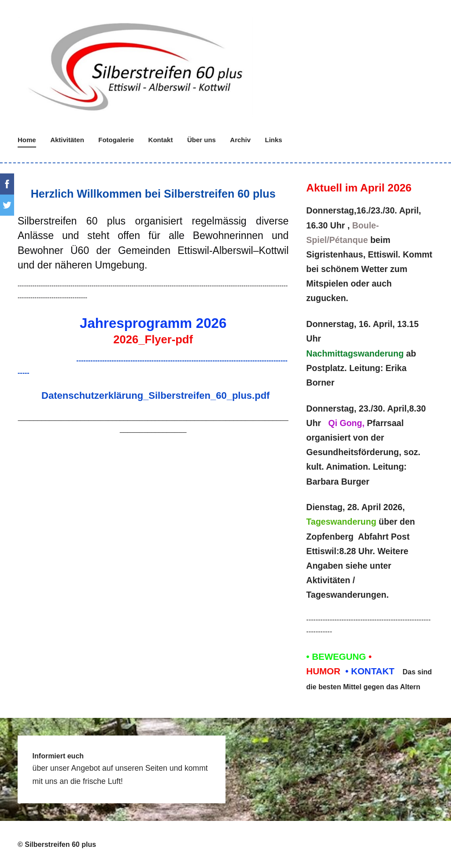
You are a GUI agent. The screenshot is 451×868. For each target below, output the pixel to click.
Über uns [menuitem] (201, 140)
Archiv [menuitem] (240, 140)
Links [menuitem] (274, 140)
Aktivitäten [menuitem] (67, 140)
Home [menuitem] (27, 140)
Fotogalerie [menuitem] (116, 140)
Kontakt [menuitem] (161, 140)
